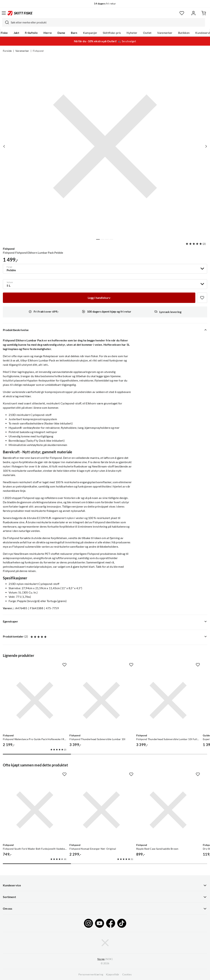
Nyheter (132, 33)
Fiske (4, 33)
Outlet (147, 33)
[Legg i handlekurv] (99, 298)
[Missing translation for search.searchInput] (6, 22)
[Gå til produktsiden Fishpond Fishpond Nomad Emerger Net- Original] (101, 810)
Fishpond (38, 51)
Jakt (16, 33)
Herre (48, 33)
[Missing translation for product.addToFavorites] (202, 298)
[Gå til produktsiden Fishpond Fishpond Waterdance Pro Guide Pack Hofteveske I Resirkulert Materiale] (35, 700)
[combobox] (104, 22)
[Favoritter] (182, 13)
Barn (74, 33)
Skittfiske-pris (112, 33)
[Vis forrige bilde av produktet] (4, 146)
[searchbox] (107, 22)
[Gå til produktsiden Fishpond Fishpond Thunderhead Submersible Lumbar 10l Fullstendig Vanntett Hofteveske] (168, 700)
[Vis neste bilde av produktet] (206, 146)
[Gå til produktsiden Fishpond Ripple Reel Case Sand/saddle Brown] (168, 810)
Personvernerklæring (91, 974)
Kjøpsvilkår (113, 974)
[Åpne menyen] (4, 13)
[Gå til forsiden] (20, 13)
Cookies (127, 974)
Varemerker (165, 33)
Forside (7, 51)
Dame (61, 33)
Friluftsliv (31, 33)
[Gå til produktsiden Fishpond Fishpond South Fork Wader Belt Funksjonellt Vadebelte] (35, 810)
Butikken (184, 33)
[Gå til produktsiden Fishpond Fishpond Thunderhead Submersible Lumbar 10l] (101, 700)
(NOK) (105, 959)
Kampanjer (90, 33)
